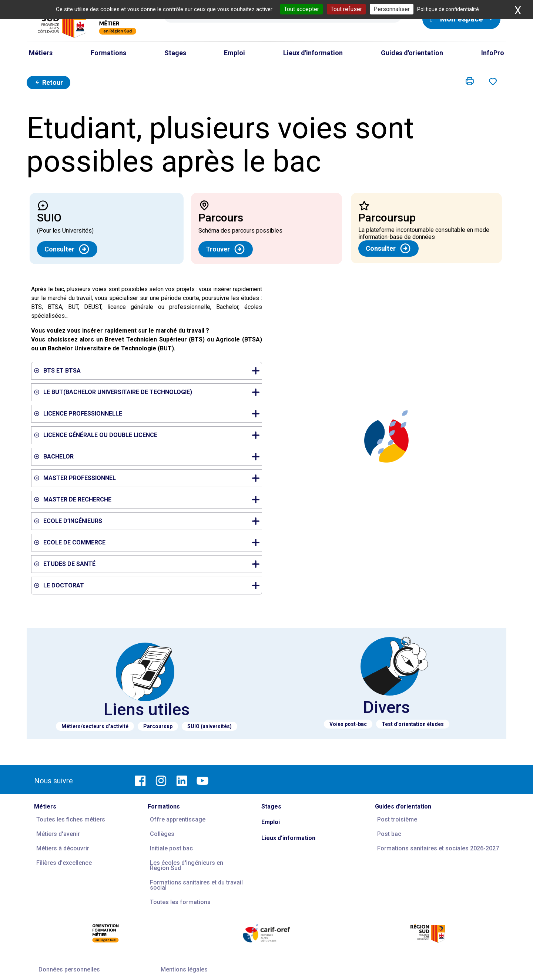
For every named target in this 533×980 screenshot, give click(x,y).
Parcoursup (158, 726)
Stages (271, 806)
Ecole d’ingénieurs (148, 521)
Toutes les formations (180, 902)
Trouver (226, 249)
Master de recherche (148, 499)
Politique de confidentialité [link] (448, 9)
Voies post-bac (348, 724)
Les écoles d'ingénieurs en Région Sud (187, 865)
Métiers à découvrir (63, 848)
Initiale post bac (171, 848)
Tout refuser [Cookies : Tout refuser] (346, 9)
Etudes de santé (148, 564)
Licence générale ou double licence (148, 435)
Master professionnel (148, 478)
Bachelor (148, 456)
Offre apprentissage (178, 819)
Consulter (67, 249)
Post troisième (397, 819)
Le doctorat (148, 585)
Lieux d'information (288, 838)
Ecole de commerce (148, 542)
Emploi (271, 822)
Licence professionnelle (148, 414)
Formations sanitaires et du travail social (196, 885)
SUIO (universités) (209, 726)
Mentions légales (184, 969)
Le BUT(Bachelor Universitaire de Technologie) (148, 392)
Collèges (162, 834)
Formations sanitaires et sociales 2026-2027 (438, 848)
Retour (48, 82)
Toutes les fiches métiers (71, 819)
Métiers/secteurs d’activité (95, 726)
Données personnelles (69, 969)
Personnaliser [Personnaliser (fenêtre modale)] (392, 9)
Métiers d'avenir (58, 834)
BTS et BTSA (148, 371)
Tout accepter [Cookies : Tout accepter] (301, 9)
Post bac (389, 834)
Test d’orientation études (413, 724)
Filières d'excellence (64, 863)
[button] (470, 81)
